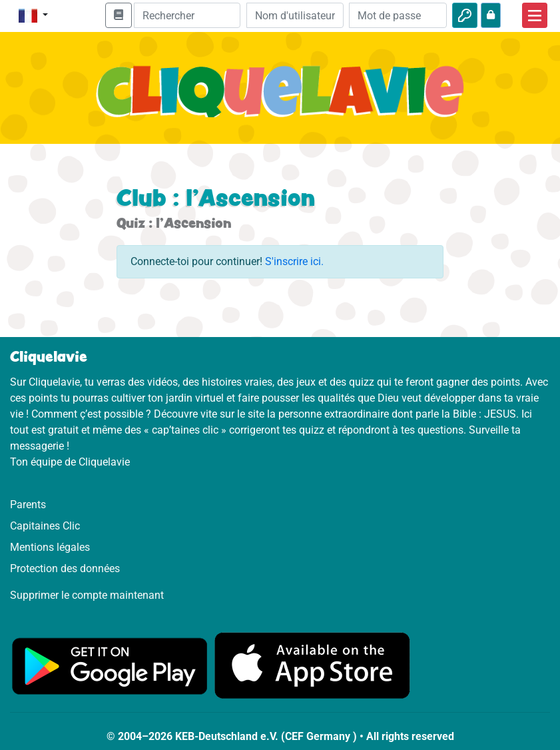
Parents (28, 505)
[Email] (295, 15)
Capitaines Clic (45, 526)
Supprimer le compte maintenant (87, 595)
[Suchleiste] (187, 15)
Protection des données (65, 568)
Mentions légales (50, 547)
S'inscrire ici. (294, 261)
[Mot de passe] (398, 15)
